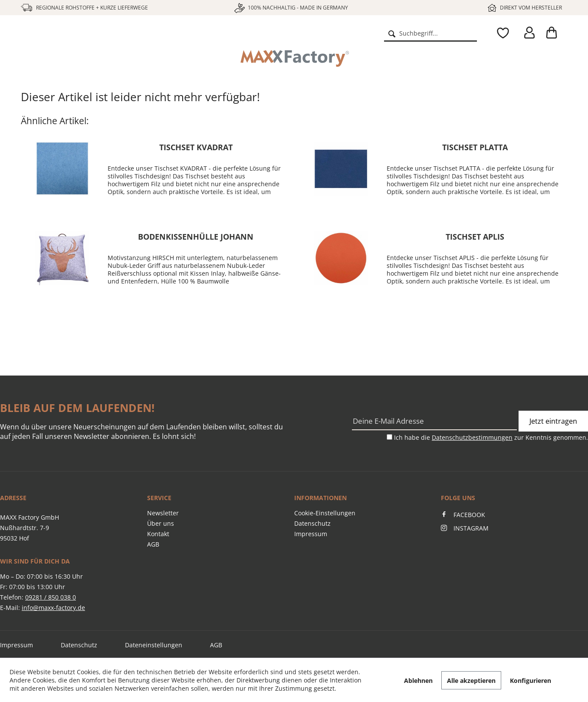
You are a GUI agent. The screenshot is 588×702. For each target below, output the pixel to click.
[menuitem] (430, 33)
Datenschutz (312, 523)
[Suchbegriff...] (430, 33)
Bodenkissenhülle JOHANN (196, 237)
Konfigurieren (531, 681)
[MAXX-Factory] (294, 59)
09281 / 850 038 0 (51, 597)
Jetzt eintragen (553, 421)
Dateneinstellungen (154, 645)
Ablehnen (418, 681)
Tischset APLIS (475, 237)
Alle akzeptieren (471, 681)
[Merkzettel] (501, 33)
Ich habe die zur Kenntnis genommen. (491, 437)
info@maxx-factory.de (53, 608)
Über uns (161, 523)
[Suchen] (392, 33)
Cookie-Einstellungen (325, 513)
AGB (153, 544)
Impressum (311, 534)
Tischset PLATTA (475, 147)
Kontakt (158, 534)
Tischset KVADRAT (196, 147)
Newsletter (163, 513)
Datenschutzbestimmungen (472, 437)
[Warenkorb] (555, 33)
